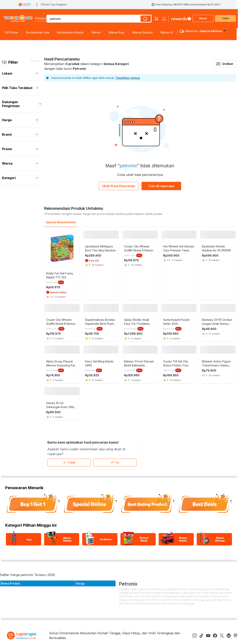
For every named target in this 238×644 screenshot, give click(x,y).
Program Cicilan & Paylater (20, 475)
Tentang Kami (70, 467)
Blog (63, 475)
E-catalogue (68, 491)
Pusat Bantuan (11, 467)
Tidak (69, 266)
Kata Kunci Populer (74, 499)
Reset (35, 61)
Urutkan (225, 64)
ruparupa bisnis (12, 483)
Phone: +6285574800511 (119, 493)
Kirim (224, 510)
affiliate (65, 507)
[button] (37, 73)
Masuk (203, 18)
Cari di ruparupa (161, 186)
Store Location (71, 515)
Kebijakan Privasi (72, 483)
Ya (115, 266)
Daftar (226, 18)
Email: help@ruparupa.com (120, 480)
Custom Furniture (13, 491)
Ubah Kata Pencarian (119, 186)
